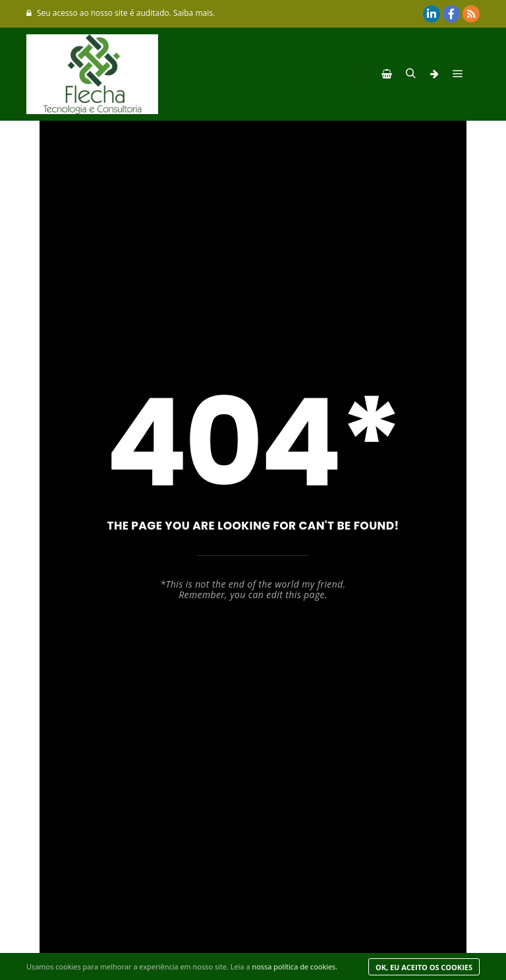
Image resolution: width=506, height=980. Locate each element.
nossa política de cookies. (295, 966)
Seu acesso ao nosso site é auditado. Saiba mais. (121, 13)
